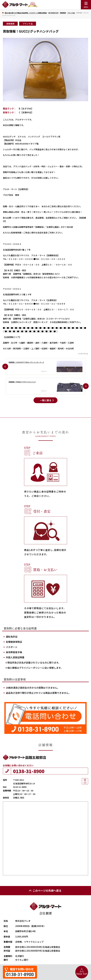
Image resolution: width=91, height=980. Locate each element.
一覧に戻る (46, 400)
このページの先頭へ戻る (45, 890)
